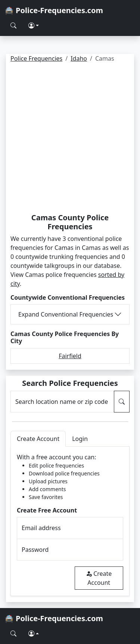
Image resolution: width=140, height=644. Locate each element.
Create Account (99, 578)
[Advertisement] (70, 139)
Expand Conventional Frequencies (66, 314)
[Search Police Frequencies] (13, 25)
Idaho (79, 58)
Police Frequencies (36, 58)
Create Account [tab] (38, 439)
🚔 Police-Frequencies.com (54, 10)
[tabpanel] (70, 521)
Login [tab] (80, 439)
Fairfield (70, 356)
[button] (34, 25)
